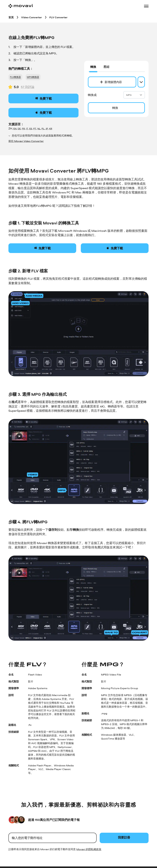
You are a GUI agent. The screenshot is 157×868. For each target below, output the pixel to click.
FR (23, 129)
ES (31, 129)
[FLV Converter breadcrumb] (58, 17)
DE (19, 129)
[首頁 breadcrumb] (11, 17)
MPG (134, 95)
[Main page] (21, 6)
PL (43, 129)
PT (35, 129)
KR (51, 129)
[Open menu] (146, 6)
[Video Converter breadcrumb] (32, 17)
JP (47, 129)
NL (39, 129)
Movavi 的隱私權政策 (89, 849)
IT (27, 129)
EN (15, 129)
